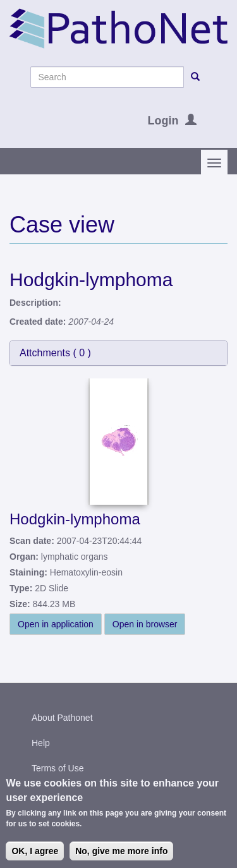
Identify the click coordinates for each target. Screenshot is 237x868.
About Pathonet (62, 718)
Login (163, 121)
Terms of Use (58, 768)
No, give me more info (121, 854)
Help (41, 743)
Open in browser (145, 624)
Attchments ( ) (55, 353)
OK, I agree (35, 854)
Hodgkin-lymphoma (75, 519)
